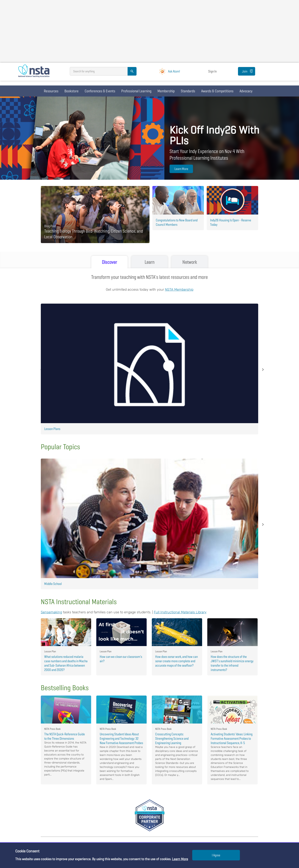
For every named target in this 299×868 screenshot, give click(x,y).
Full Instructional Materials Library (180, 432)
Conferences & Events (100, 91)
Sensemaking (51, 432)
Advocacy (246, 91)
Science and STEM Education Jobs (134, 831)
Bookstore (72, 91)
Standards (188, 91)
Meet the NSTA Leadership (129, 818)
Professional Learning (136, 91)
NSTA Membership (179, 290)
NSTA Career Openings (127, 825)
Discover (109, 262)
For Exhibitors (194, 825)
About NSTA (120, 805)
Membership (166, 91)
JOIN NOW (231, 772)
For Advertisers (195, 818)
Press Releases (123, 838)
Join (234, 74)
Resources (51, 91)
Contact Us (120, 811)
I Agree (216, 855)
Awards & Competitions (217, 91)
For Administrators (197, 805)
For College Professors (200, 811)
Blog (44, 838)
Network (190, 262)
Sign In (214, 74)
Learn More (180, 169)
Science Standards (52, 831)
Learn (150, 262)
